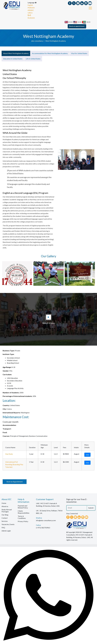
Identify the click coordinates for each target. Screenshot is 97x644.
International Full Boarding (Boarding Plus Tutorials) (14, 464)
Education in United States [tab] (13, 58)
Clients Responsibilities (24, 512)
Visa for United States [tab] (79, 53)
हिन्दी (29, 15)
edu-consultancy (37, 41)
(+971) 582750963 (43, 527)
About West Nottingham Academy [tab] (16, 53)
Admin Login (6, 530)
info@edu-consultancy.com (46, 520)
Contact (5, 518)
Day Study (9, 454)
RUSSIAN (31, 18)
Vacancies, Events (8, 524)
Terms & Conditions (22, 517)
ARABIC (31, 10)
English (30, 5)
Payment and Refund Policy (23, 506)
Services (5, 521)
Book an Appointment (15, 481)
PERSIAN (31, 7)
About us (5, 506)
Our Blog (5, 515)
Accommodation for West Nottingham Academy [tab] (50, 53)
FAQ (3, 527)
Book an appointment (77, 26)
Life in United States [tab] (33, 58)
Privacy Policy (23, 521)
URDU (30, 13)
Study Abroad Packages (7, 510)
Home (4, 503)
